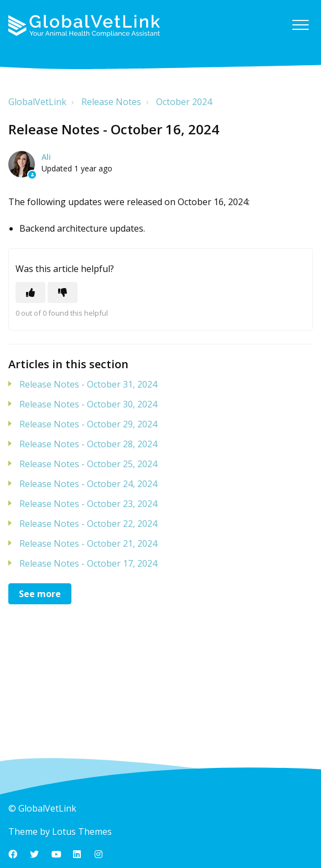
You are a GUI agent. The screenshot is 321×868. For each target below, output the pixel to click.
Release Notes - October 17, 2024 (88, 563)
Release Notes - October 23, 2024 (88, 504)
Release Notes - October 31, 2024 (88, 384)
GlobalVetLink (37, 102)
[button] (300, 25)
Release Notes (111, 102)
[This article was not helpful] (63, 292)
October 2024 (184, 102)
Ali (46, 157)
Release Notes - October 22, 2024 (88, 524)
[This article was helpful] (30, 292)
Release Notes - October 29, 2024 (88, 424)
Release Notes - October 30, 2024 (88, 404)
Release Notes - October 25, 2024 (88, 464)
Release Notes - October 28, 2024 (88, 444)
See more (40, 594)
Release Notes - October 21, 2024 (88, 543)
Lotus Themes (82, 832)
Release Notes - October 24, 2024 (88, 484)
